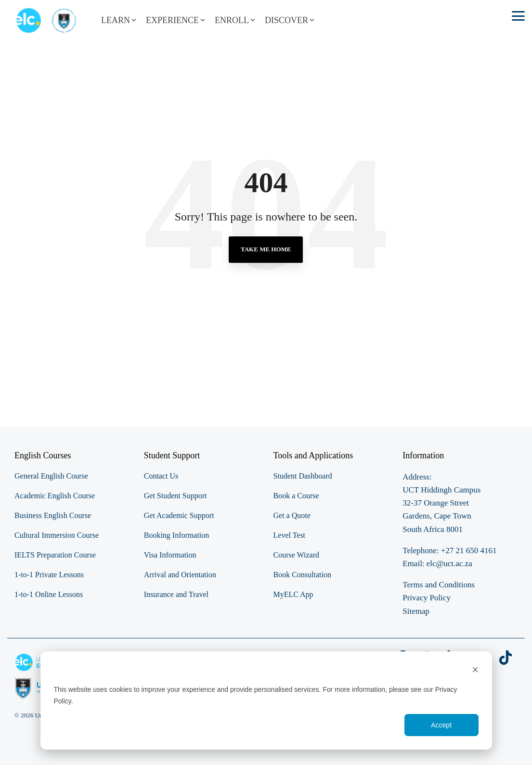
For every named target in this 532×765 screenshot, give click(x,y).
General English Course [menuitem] (51, 476)
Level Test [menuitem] (290, 535)
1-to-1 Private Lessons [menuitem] (49, 575)
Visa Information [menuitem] (170, 555)
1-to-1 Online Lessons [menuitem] (49, 594)
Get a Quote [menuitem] (292, 515)
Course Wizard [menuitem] (296, 555)
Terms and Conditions (439, 585)
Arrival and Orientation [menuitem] (180, 575)
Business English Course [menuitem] (53, 515)
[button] (518, 15)
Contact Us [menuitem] (161, 476)
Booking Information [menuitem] (177, 535)
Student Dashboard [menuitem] (303, 476)
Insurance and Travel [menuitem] (176, 594)
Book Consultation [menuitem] (302, 575)
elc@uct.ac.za (449, 564)
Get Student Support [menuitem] (175, 496)
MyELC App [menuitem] (293, 594)
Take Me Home (266, 249)
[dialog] (266, 700)
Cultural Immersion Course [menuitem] (57, 535)
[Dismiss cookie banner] (475, 671)
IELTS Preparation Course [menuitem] (55, 555)
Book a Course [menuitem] (296, 496)
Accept (441, 725)
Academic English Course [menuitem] (55, 496)
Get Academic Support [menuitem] (179, 515)
